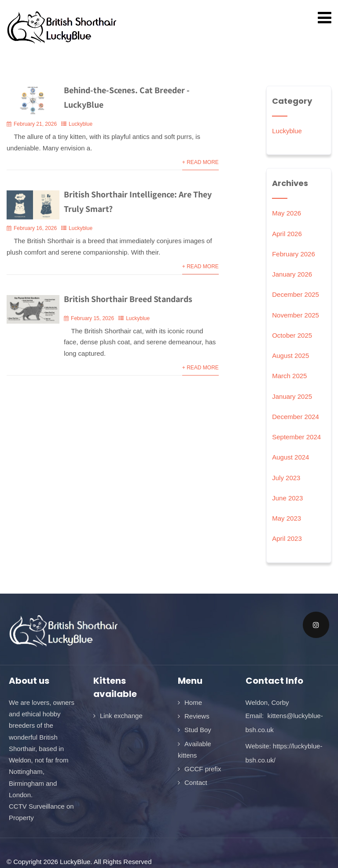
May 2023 (287, 518)
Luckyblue (81, 124)
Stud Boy (198, 730)
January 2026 (292, 274)
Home (193, 702)
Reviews (197, 716)
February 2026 (294, 254)
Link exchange (121, 716)
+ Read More (200, 162)
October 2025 (292, 335)
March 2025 (289, 376)
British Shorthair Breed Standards (128, 299)
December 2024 (296, 417)
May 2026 (287, 213)
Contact (196, 782)
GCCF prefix (203, 769)
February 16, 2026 (35, 228)
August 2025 (290, 356)
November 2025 (296, 315)
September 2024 (296, 437)
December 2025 (296, 294)
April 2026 (287, 234)
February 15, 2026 (92, 318)
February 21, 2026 (35, 124)
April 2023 (287, 538)
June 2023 (287, 498)
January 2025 (292, 396)
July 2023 (286, 478)
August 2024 (290, 457)
